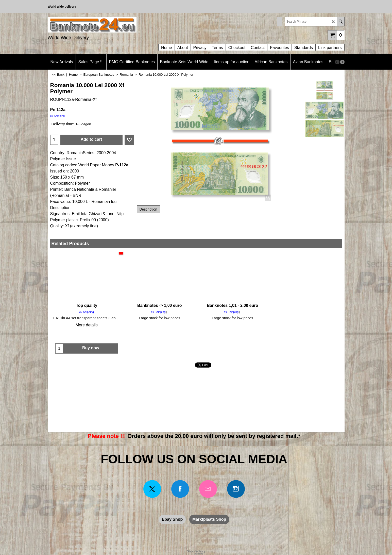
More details (87, 325)
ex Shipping (58, 116)
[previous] (337, 62)
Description (148, 209)
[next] (342, 62)
